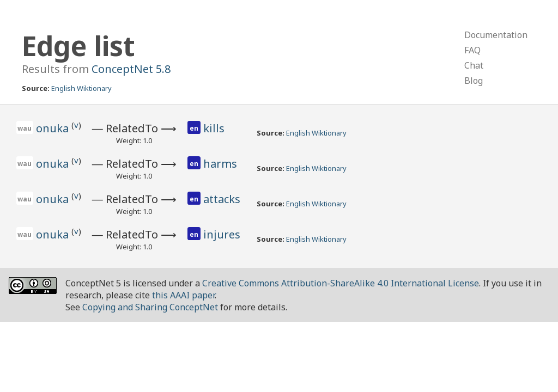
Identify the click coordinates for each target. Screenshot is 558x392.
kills (214, 128)
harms (220, 164)
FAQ (472, 50)
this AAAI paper (183, 295)
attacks (222, 199)
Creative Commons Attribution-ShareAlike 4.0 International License (341, 283)
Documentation (496, 35)
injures (222, 234)
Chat (474, 65)
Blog (474, 81)
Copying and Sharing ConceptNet (150, 307)
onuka (54, 128)
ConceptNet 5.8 (131, 69)
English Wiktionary (81, 88)
